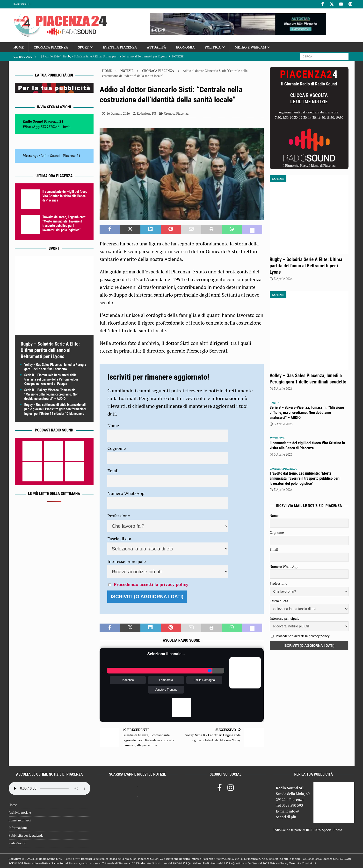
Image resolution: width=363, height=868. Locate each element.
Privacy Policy (279, 863)
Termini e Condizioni (302, 863)
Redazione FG (146, 113)
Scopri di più (286, 817)
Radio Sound (22, 4)
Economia (185, 47)
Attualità (157, 47)
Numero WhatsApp (126, 493)
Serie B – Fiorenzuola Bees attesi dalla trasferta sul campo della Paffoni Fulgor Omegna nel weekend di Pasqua (51, 379)
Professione (119, 516)
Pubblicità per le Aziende (26, 835)
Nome (113, 425)
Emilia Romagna (204, 680)
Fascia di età (119, 539)
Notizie (127, 71)
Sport (83, 47)
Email (113, 471)
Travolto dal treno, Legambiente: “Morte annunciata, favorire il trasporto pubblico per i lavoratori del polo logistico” (305, 478)
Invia (67, 127)
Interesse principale (127, 561)
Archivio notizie (20, 812)
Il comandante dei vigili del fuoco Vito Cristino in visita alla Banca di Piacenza (65, 196)
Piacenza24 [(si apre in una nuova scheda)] (72, 156)
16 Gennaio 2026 (118, 113)
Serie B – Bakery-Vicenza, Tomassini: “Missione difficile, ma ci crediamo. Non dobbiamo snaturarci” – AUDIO (51, 394)
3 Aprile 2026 (283, 279)
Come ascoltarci (20, 820)
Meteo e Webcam (250, 47)
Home (19, 47)
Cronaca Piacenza (51, 47)
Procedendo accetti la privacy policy (151, 584)
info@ (294, 811)
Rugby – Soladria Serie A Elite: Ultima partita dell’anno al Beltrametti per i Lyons (50, 350)
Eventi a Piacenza (120, 47)
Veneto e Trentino (166, 690)
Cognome (116, 448)
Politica (213, 47)
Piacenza (128, 680)
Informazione (18, 828)
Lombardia (166, 680)
